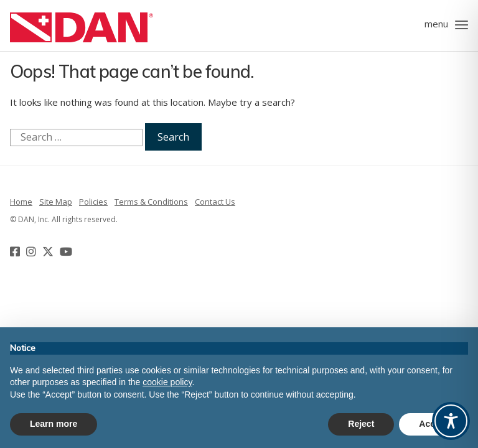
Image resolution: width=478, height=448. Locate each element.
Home (21, 202)
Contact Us (215, 202)
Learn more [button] (54, 424)
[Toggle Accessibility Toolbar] (451, 421)
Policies (93, 202)
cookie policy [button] (167, 382)
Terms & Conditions (151, 202)
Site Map (56, 202)
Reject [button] (361, 424)
